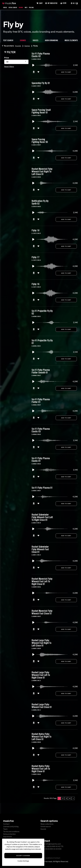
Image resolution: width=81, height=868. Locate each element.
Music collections (47, 824)
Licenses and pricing (11, 826)
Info (28, 7)
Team (5, 829)
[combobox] (16, 62)
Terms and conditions (11, 832)
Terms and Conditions (45, 858)
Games (27, 46)
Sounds (23, 7)
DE (74, 3)
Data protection (9, 834)
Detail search (46, 826)
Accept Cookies (23, 856)
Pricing (34, 7)
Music (5, 7)
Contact (6, 824)
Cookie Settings (23, 861)
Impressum (7, 837)
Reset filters (9, 67)
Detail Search (14, 7)
